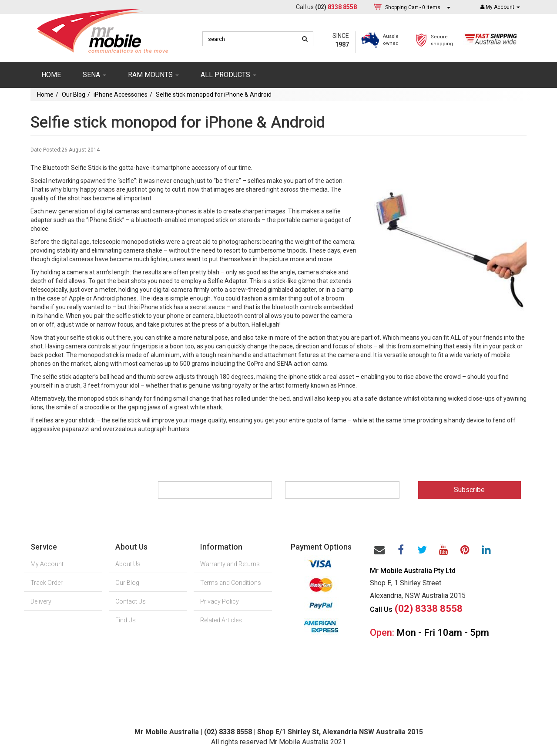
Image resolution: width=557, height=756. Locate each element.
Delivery (41, 601)
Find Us (126, 620)
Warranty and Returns (230, 564)
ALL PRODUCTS (228, 75)
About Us (128, 564)
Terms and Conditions (231, 583)
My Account (47, 564)
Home (51, 75)
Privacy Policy (220, 601)
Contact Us (131, 601)
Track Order (47, 583)
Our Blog (74, 94)
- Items (413, 7)
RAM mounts (153, 75)
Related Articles (221, 620)
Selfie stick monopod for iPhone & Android (214, 94)
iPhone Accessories (121, 94)
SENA (94, 75)
